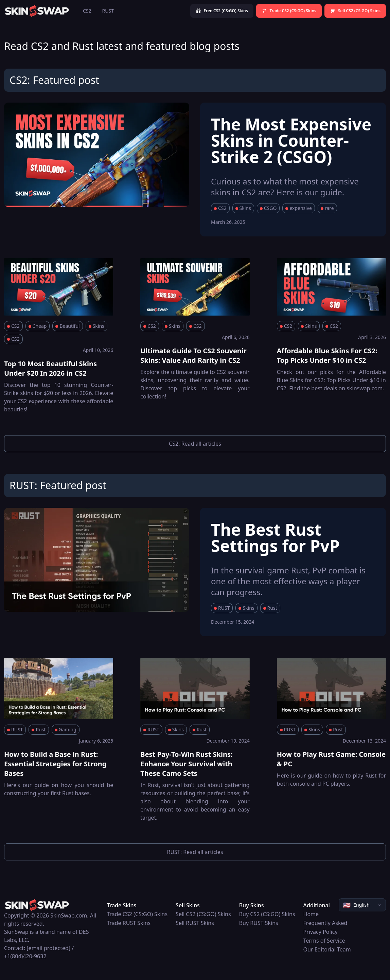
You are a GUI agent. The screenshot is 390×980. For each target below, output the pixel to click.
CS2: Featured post (54, 80)
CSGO (268, 208)
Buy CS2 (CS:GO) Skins (267, 914)
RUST (108, 11)
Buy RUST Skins (259, 923)
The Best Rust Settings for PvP (275, 538)
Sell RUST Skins (195, 923)
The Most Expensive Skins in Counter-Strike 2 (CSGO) (291, 140)
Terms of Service (324, 941)
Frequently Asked (325, 923)
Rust (270, 608)
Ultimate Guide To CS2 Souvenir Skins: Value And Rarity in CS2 (193, 355)
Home (311, 914)
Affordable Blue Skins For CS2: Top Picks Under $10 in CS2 (327, 355)
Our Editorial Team (327, 949)
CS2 (87, 11)
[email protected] (48, 948)
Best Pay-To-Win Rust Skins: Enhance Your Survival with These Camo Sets (186, 764)
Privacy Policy (321, 932)
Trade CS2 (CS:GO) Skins (137, 914)
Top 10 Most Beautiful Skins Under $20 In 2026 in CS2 (50, 368)
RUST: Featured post (58, 485)
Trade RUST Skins (129, 923)
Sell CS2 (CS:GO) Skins (203, 914)
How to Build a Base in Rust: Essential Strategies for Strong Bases (55, 764)
